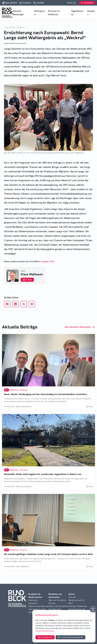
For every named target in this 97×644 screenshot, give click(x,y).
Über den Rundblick (57, 600)
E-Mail (27, 280)
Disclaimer (33, 603)
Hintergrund (39, 13)
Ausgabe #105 (47, 261)
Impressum (33, 600)
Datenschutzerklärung (45, 631)
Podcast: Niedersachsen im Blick (77, 600)
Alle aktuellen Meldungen (80, 327)
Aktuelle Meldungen (18, 13)
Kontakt (52, 603)
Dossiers (91, 13)
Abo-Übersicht (55, 609)
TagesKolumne (77, 13)
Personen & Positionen (54, 13)
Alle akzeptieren (45, 637)
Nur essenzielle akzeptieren (70, 637)
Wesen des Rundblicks (58, 606)
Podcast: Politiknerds (78, 606)
